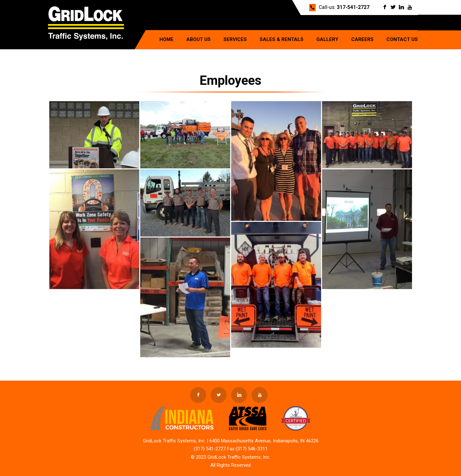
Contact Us (402, 39)
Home (166, 39)
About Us (198, 39)
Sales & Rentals (282, 39)
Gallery (327, 39)
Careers (362, 39)
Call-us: (344, 7)
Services (235, 39)
